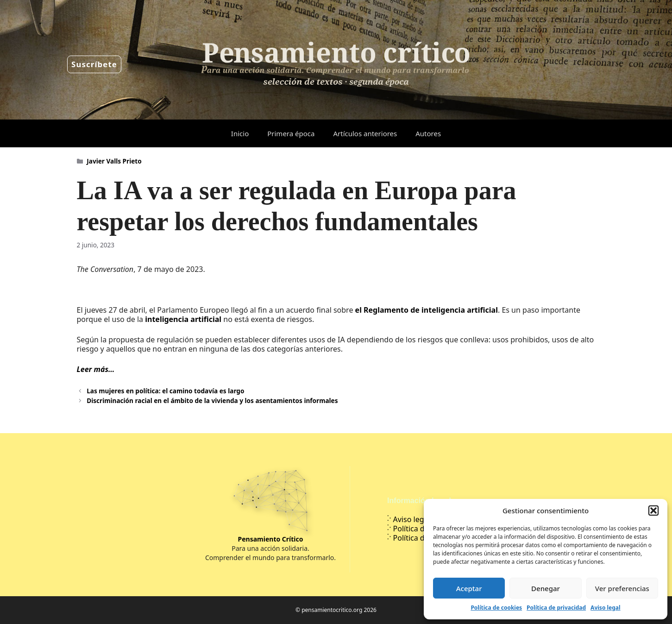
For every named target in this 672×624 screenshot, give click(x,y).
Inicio (240, 133)
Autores (428, 133)
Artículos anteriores (365, 133)
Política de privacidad (556, 608)
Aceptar (469, 588)
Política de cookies (496, 608)
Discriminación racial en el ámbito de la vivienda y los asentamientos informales (212, 400)
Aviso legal (605, 608)
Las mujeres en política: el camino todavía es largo (165, 391)
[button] (653, 511)
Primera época (291, 133)
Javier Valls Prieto (114, 161)
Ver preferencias (622, 588)
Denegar (546, 588)
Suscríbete (94, 64)
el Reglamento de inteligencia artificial (427, 310)
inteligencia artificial (183, 319)
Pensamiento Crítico (271, 539)
